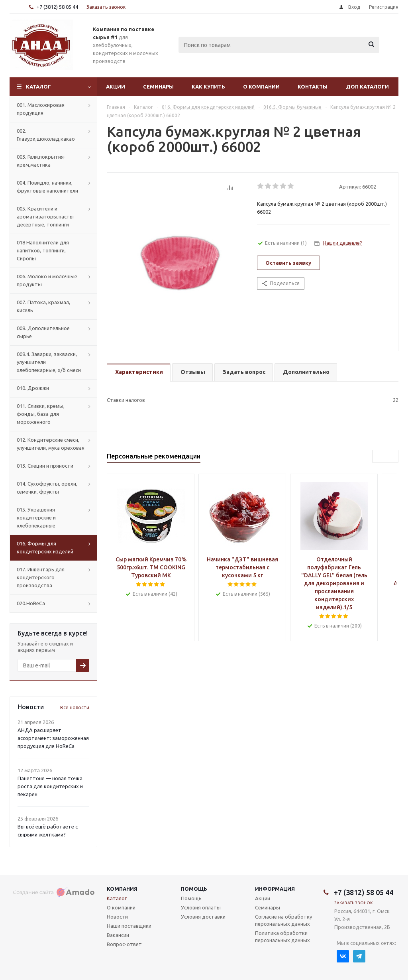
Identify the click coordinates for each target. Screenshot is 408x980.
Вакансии (118, 935)
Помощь (194, 889)
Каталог (38, 87)
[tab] (139, 373)
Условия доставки (203, 917)
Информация (275, 889)
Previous (379, 457)
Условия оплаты (201, 907)
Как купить (208, 87)
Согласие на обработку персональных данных (283, 920)
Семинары (158, 87)
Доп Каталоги (367, 87)
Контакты (313, 87)
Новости (117, 917)
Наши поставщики (129, 926)
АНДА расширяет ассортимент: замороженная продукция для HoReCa (53, 738)
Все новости (75, 707)
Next (392, 457)
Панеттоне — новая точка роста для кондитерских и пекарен (50, 786)
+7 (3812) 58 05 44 (57, 7)
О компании (261, 87)
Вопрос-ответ (124, 944)
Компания (122, 889)
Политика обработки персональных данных (282, 937)
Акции (116, 87)
